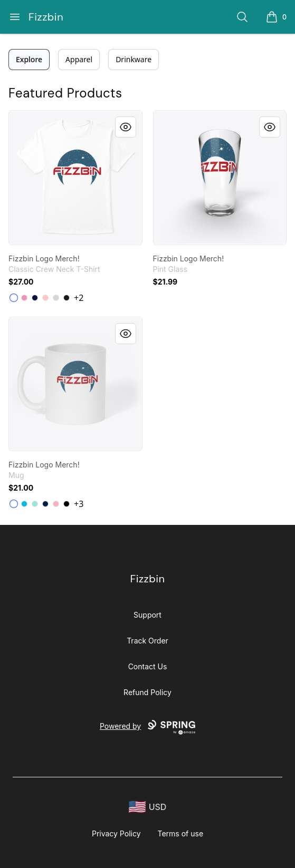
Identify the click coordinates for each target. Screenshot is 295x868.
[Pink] (24, 298)
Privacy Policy (116, 833)
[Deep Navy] (45, 504)
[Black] (66, 298)
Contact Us (148, 666)
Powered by (147, 727)
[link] (75, 178)
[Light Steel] (56, 298)
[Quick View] (126, 127)
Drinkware (134, 59)
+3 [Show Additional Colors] (79, 504)
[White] (14, 298)
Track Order (147, 641)
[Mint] (35, 504)
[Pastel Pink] (56, 504)
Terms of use (181, 833)
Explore (29, 59)
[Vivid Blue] (24, 504)
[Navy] (35, 298)
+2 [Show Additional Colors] (79, 298)
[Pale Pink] (45, 298)
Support (147, 615)
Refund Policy (147, 692)
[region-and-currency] (148, 807)
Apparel (79, 59)
